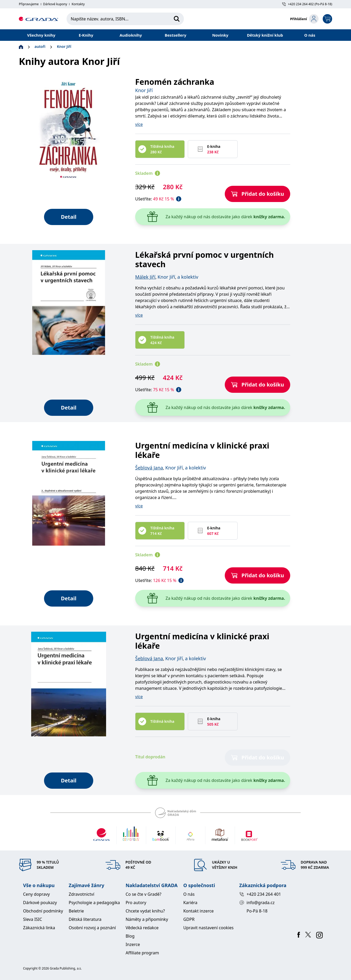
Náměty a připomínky (147, 919)
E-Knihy (86, 35)
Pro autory (136, 903)
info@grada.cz (257, 903)
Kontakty (78, 4)
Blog (130, 936)
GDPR (189, 919)
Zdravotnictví (81, 894)
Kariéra (190, 903)
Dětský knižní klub (265, 35)
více (139, 124)
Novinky (220, 35)
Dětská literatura (85, 919)
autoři (40, 46)
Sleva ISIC (33, 919)
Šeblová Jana (149, 468)
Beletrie (76, 911)
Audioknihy (131, 35)
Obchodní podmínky (43, 911)
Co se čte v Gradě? (143, 894)
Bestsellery (176, 35)
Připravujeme (29, 4)
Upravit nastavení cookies (209, 928)
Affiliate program (142, 953)
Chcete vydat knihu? (145, 911)
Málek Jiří (145, 277)
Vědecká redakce (142, 928)
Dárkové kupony (55, 4)
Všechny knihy (41, 35)
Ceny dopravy (36, 894)
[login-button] (304, 19)
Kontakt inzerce (199, 911)
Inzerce (133, 944)
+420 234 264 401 (260, 894)
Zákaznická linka (39, 928)
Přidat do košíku (258, 194)
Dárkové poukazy (40, 903)
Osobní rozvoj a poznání (92, 928)
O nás (310, 35)
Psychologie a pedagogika (94, 903)
